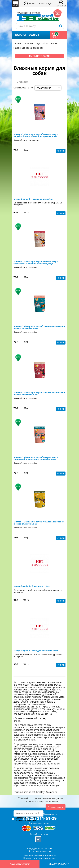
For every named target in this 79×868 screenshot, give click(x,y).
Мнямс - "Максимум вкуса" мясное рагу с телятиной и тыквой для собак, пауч (36, 263)
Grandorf (30, 792)
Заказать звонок (20, 864)
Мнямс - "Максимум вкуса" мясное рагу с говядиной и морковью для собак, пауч (36, 458)
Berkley (40, 792)
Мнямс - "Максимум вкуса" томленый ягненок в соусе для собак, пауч (39, 523)
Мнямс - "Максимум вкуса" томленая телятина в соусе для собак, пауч (39, 394)
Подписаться (56, 807)
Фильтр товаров (40, 56)
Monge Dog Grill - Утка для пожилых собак (36, 651)
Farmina (18, 792)
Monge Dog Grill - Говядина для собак (33, 199)
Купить (61, 151)
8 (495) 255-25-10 (59, 864)
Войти (32, 3)
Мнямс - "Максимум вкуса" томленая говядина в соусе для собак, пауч (39, 327)
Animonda (52, 792)
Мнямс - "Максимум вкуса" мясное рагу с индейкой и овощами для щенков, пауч (36, 135)
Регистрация (45, 3)
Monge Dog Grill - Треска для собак (32, 586)
